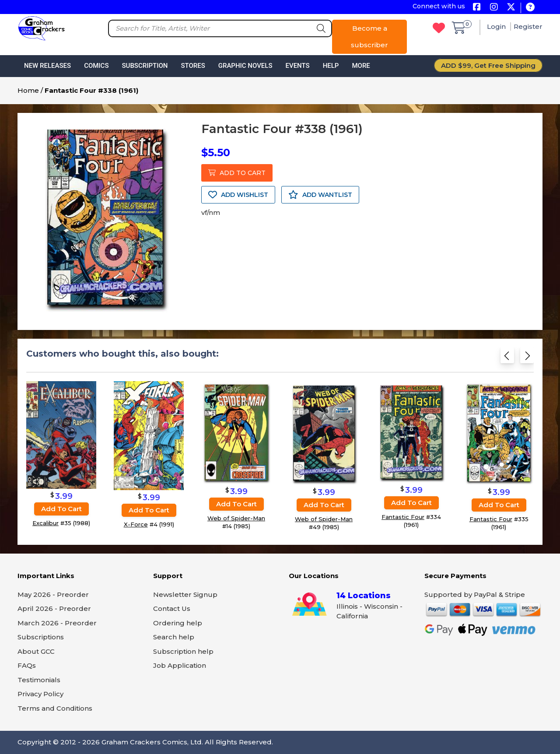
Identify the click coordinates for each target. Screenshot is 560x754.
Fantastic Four (403, 517)
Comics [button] (96, 66)
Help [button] (331, 66)
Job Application (180, 665)
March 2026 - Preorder (57, 623)
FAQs (27, 665)
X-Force (136, 524)
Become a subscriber (369, 37)
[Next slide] (527, 357)
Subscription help (183, 651)
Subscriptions (41, 637)
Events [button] (297, 66)
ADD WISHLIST (238, 195)
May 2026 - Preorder (53, 594)
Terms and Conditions (55, 708)
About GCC (36, 651)
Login (497, 26)
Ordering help (178, 623)
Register (528, 26)
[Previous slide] (507, 357)
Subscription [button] (145, 66)
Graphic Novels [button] (245, 66)
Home (28, 90)
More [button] (361, 66)
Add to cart (61, 509)
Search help (174, 637)
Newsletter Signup (185, 594)
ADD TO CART (237, 173)
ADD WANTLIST (320, 195)
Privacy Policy (40, 694)
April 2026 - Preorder (54, 608)
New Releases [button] (47, 66)
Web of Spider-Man (236, 518)
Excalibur (45, 523)
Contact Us (172, 608)
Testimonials (39, 680)
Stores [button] (193, 66)
